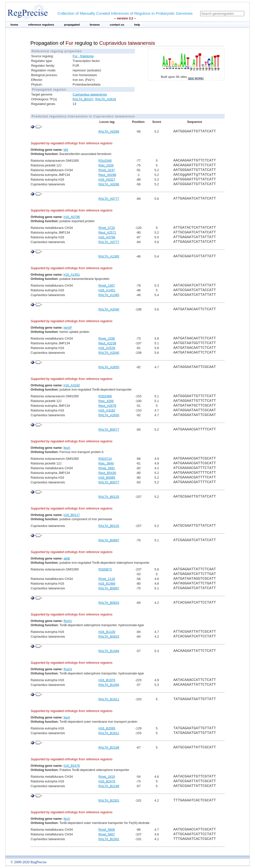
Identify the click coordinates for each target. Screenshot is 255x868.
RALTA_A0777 (109, 199)
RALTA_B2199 (109, 747)
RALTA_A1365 (109, 256)
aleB (67, 558)
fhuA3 (68, 669)
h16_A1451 (72, 275)
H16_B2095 (107, 728)
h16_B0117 (72, 515)
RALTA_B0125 (109, 497)
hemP (68, 328)
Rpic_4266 (106, 401)
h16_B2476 (72, 766)
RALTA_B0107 (83, 99)
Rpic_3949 (106, 463)
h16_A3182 (72, 385)
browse (95, 25)
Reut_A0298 (107, 175)
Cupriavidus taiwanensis (90, 94)
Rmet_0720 (107, 228)
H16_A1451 (107, 290)
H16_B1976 (107, 680)
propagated (72, 25)
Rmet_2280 (107, 338)
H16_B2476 (107, 781)
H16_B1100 (107, 632)
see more (196, 78)
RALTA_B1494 (109, 651)
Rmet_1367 (107, 285)
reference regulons (41, 25)
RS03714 (105, 459)
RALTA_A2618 (105, 99)
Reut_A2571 (107, 232)
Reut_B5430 (107, 473)
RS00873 (105, 569)
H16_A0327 (107, 179)
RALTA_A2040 (109, 309)
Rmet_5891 (107, 468)
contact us (117, 25)
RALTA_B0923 (109, 603)
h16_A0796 (72, 217)
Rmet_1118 (107, 579)
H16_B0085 (107, 478)
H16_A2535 (107, 348)
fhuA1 (68, 621)
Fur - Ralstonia (83, 56)
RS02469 (105, 396)
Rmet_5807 (107, 834)
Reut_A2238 (107, 343)
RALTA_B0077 (109, 430)
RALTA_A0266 (109, 131)
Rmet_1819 (107, 777)
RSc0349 (105, 161)
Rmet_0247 (107, 170)
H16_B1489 (107, 584)
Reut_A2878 (107, 406)
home (14, 25)
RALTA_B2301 (109, 800)
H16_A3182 (107, 410)
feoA (67, 448)
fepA (67, 717)
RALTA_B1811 (109, 699)
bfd (66, 150)
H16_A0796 (107, 237)
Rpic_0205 (106, 165)
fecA (67, 819)
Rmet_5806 (107, 830)
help (137, 25)
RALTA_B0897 (109, 540)
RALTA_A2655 (109, 367)
